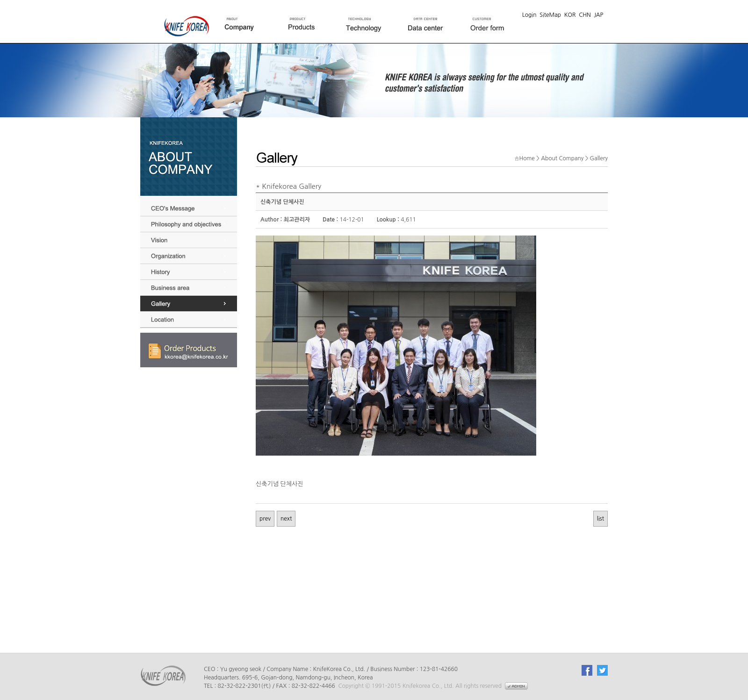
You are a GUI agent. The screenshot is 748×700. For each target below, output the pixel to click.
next (286, 519)
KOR (570, 15)
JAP (598, 15)
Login (529, 15)
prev (265, 519)
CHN (585, 15)
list (601, 519)
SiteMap (550, 15)
